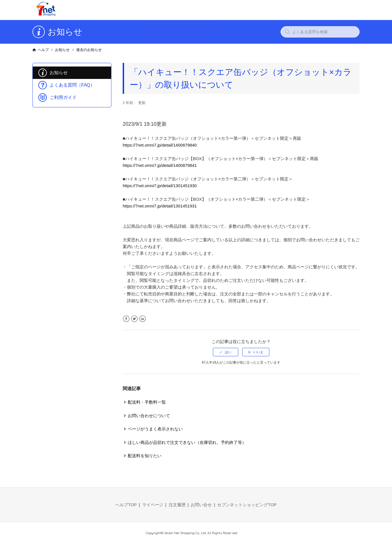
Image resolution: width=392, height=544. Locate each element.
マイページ (153, 505)
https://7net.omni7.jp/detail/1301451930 (160, 186)
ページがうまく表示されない (155, 429)
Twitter (134, 319)
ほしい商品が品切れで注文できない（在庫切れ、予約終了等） (187, 442)
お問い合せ (201, 505)
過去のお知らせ (89, 50)
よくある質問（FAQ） (72, 85)
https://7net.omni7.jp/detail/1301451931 (160, 206)
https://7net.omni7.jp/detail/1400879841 (160, 165)
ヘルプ (43, 50)
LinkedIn (143, 319)
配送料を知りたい (145, 456)
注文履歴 (177, 505)
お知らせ (62, 50)
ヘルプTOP (126, 505)
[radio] (226, 352)
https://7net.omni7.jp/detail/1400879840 (160, 145)
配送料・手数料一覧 (147, 402)
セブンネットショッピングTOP (247, 505)
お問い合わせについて (149, 416)
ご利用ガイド (63, 97)
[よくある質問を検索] (320, 32)
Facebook (126, 319)
